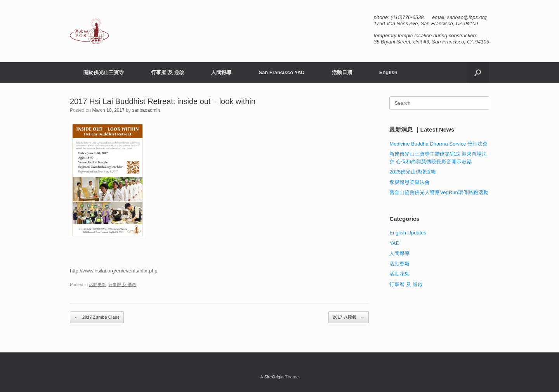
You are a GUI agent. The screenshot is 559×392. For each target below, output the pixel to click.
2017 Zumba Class (97, 317)
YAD (394, 243)
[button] (478, 72)
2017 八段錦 (349, 317)
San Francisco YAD (282, 72)
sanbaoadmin (146, 110)
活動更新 (97, 284)
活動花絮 (399, 274)
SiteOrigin (274, 377)
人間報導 (221, 72)
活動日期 (342, 72)
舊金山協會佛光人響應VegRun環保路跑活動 (439, 192)
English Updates (408, 233)
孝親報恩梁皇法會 (410, 182)
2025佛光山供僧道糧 (413, 172)
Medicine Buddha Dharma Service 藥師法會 (438, 144)
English (388, 72)
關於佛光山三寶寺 (104, 72)
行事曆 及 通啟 (168, 72)
